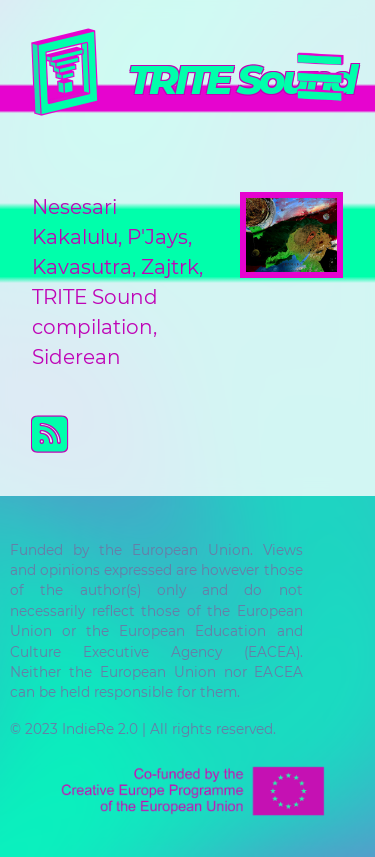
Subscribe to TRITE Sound (203, 434)
